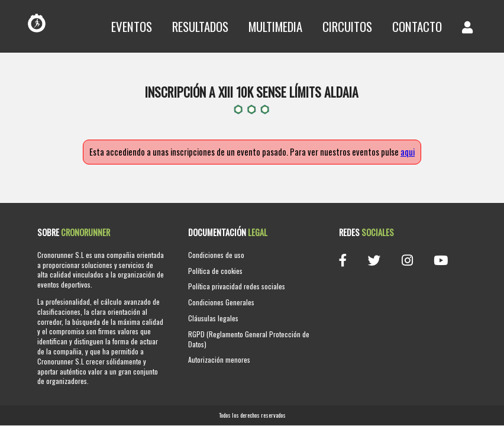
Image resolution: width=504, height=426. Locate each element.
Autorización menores (219, 359)
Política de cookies (215, 271)
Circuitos (347, 26)
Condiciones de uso (216, 255)
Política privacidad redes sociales (237, 286)
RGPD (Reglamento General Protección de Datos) (249, 339)
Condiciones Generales (221, 302)
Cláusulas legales (213, 318)
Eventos (132, 26)
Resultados (200, 26)
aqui (408, 152)
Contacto (417, 26)
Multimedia (275, 26)
